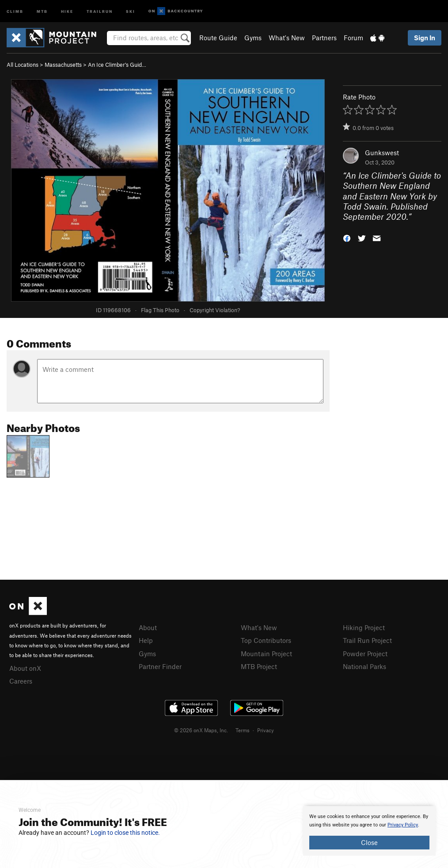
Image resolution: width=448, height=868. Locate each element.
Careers (21, 681)
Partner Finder (160, 666)
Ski (131, 11)
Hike (67, 11)
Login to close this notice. (125, 833)
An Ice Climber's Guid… (117, 65)
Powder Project (365, 654)
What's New (287, 38)
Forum (353, 38)
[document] (369, 831)
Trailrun (100, 11)
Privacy (266, 730)
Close (369, 842)
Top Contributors (266, 640)
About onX (25, 668)
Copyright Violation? (215, 310)
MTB (42, 11)
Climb (15, 11)
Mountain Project (266, 654)
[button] (347, 238)
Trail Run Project (367, 640)
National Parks (364, 666)
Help (146, 640)
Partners (324, 38)
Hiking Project (364, 627)
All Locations (23, 65)
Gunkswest (382, 153)
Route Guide (218, 38)
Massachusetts (63, 65)
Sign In (425, 38)
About (148, 627)
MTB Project (259, 666)
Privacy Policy (403, 825)
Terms (243, 730)
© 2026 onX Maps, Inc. (201, 730)
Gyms (253, 38)
